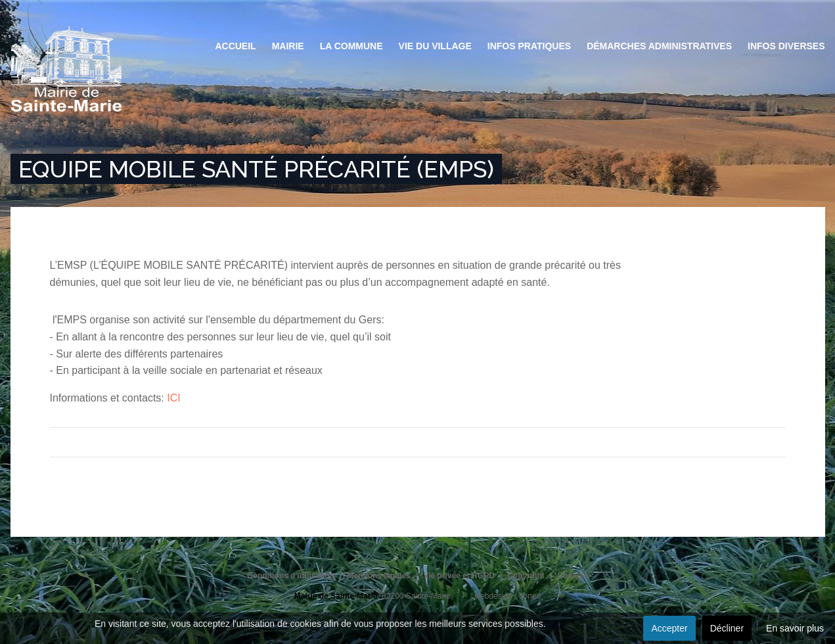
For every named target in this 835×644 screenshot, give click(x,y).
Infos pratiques (529, 46)
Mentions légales (379, 576)
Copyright (526, 576)
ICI (173, 398)
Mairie (288, 46)
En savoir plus (795, 628)
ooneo (530, 596)
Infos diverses (786, 46)
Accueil (235, 46)
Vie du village (435, 46)
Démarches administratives (659, 46)
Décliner (727, 628)
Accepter (669, 628)
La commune (351, 46)
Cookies (573, 576)
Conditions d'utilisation (291, 576)
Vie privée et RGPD (459, 576)
